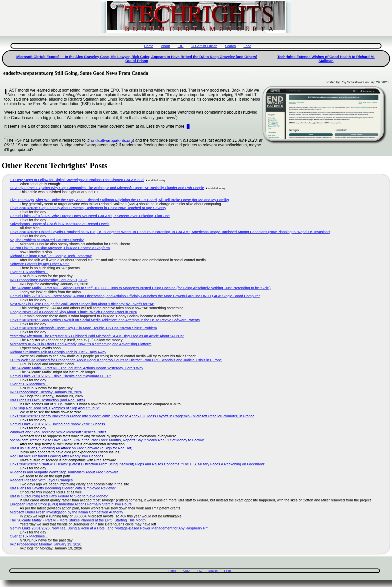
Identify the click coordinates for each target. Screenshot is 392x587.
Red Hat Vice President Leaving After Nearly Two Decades (56, 456)
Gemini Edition (206, 46)
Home (149, 46)
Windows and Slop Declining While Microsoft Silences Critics (58, 432)
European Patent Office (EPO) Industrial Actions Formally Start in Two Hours (71, 504)
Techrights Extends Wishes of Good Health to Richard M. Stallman (326, 59)
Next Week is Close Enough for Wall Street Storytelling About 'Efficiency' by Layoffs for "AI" (82, 304)
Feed (247, 46)
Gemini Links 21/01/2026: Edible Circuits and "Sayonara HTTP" (60, 376)
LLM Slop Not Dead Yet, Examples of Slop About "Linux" (55, 408)
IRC (180, 46)
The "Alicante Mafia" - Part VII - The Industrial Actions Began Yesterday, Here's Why (76, 368)
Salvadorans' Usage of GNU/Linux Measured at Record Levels (60, 224)
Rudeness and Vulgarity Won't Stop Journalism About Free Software (64, 472)
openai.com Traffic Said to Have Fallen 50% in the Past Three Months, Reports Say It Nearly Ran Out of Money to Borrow (107, 440)
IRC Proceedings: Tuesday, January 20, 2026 (46, 392)
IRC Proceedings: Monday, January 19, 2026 (45, 544)
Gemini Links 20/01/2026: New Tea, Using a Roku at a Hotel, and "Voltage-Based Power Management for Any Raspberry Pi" (109, 528)
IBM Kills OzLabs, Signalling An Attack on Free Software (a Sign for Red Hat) (71, 448)
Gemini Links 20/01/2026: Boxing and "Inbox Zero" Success (57, 424)
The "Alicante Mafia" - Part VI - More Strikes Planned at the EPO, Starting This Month (78, 520)
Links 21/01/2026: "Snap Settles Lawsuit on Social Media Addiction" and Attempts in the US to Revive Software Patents (105, 320)
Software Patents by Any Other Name (40, 264)
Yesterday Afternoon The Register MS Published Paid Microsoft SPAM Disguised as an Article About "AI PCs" (97, 336)
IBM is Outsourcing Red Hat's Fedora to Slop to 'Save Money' (59, 496)
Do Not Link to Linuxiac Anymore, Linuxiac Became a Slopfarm (60, 248)
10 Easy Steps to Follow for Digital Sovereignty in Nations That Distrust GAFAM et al (77, 180)
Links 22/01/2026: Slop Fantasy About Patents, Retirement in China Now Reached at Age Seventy (88, 208)
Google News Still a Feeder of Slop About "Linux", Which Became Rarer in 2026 (73, 312)
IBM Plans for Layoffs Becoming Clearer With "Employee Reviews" (63, 488)
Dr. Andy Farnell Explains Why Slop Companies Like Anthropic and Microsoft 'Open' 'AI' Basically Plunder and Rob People (107, 188)
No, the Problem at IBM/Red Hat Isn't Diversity (47, 240)
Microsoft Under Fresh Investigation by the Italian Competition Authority (66, 512)
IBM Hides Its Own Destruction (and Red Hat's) (47, 400)
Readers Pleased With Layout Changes (41, 480)
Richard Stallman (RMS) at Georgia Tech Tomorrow (51, 256)
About (165, 46)
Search (230, 46)
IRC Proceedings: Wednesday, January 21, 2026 (49, 280)
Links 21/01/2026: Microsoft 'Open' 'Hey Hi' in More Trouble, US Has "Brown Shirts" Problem (83, 328)
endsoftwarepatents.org (112, 140)
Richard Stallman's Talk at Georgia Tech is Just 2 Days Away (58, 352)
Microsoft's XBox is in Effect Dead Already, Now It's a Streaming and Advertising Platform (80, 344)
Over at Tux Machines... (29, 272)
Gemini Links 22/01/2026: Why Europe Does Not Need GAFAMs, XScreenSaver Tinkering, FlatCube (90, 216)
